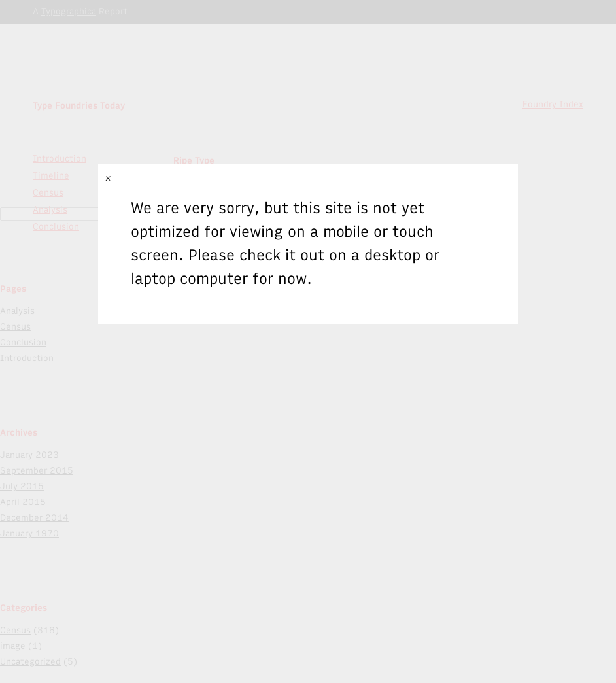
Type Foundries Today (79, 106)
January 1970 (29, 534)
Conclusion (23, 342)
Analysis (17, 311)
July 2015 (22, 486)
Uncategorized (30, 662)
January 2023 (29, 455)
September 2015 (37, 471)
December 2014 (34, 518)
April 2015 (23, 502)
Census (15, 327)
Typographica (69, 11)
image (13, 646)
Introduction (60, 159)
